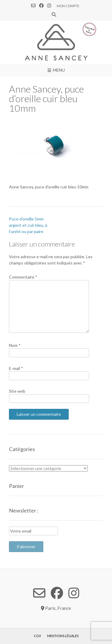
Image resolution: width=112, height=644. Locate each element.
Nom (15, 345)
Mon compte (68, 6)
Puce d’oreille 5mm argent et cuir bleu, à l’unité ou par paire (28, 225)
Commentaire (23, 277)
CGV (37, 636)
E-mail (16, 368)
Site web (17, 391)
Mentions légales (63, 636)
